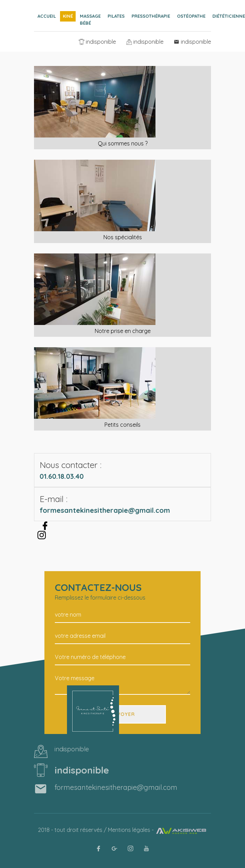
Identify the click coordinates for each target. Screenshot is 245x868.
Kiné (68, 16)
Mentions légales (129, 830)
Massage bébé (90, 19)
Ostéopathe (191, 16)
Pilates (116, 16)
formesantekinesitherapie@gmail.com (105, 510)
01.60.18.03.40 (62, 476)
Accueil (47, 16)
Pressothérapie (151, 16)
